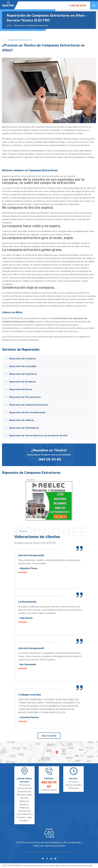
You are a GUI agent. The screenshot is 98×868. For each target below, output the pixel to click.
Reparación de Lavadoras (23, 359)
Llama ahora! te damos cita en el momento (49, 455)
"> (8, 4)
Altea (29, 795)
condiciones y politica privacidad (59, 852)
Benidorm (24, 804)
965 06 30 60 (78, 6)
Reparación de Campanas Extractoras (29, 405)
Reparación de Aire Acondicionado (27, 412)
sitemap (27, 852)
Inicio (9, 25)
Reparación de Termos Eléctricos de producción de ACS (38, 435)
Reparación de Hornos (21, 389)
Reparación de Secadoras (23, 382)
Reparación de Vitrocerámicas (25, 397)
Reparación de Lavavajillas (23, 366)
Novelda (24, 798)
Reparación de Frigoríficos (23, 374)
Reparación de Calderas (22, 420)
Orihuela (22, 811)
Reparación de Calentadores (24, 428)
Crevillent (24, 821)
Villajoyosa (24, 801)
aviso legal (38, 852)
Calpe (29, 817)
